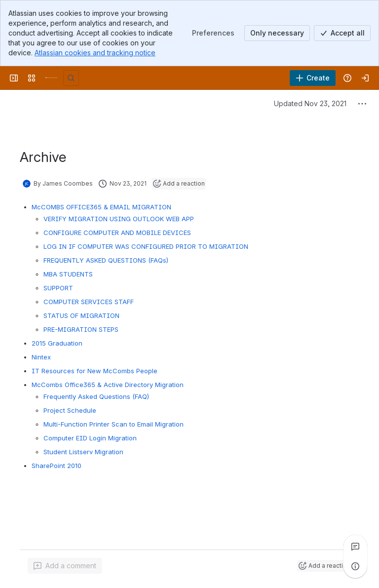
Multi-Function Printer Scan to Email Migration (114, 424)
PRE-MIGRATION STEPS (81, 329)
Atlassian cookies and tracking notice (95, 53)
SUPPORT (58, 288)
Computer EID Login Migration (90, 438)
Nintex (41, 357)
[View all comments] (355, 547)
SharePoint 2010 (57, 466)
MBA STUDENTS (68, 274)
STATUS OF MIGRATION (81, 315)
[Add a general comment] (65, 566)
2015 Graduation (57, 343)
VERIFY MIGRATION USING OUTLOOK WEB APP (119, 219)
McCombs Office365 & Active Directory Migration (108, 385)
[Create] (313, 78)
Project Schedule (70, 410)
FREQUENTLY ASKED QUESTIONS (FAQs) (106, 260)
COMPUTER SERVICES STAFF (89, 302)
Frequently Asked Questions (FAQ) (96, 396)
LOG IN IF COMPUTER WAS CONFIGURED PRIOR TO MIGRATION (146, 246)
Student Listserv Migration (83, 452)
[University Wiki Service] (51, 78)
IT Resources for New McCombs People (95, 371)
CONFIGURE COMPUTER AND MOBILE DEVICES (117, 233)
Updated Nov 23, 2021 (310, 103)
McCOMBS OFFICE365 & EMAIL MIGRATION (101, 207)
